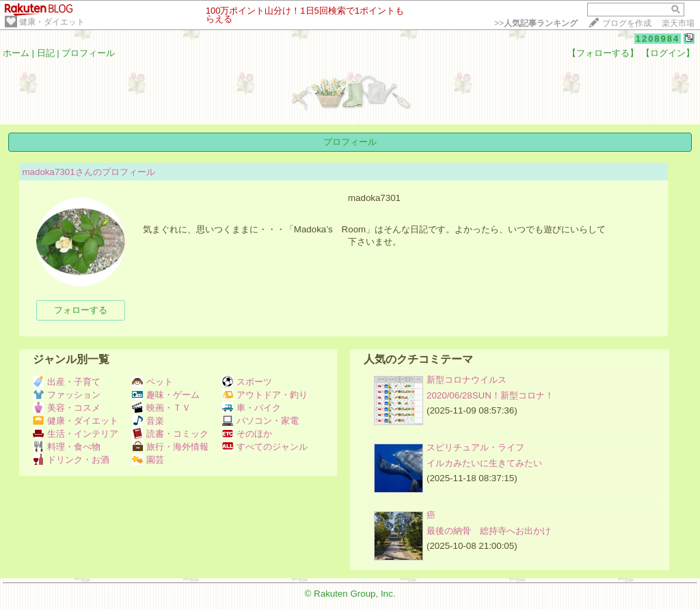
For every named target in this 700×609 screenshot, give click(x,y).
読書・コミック (170, 434)
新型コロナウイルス (467, 380)
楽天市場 (678, 23)
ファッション (67, 395)
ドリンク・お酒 (71, 460)
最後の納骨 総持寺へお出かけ (489, 531)
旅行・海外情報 (170, 447)
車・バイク (252, 408)
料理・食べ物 (67, 447)
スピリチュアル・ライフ (475, 447)
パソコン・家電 (260, 421)
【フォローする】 (603, 53)
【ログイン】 (668, 53)
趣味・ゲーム (166, 395)
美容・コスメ (67, 408)
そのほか (247, 434)
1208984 (658, 39)
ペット (152, 382)
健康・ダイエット (52, 22)
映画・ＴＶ (161, 408)
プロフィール (88, 53)
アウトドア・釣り (265, 395)
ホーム (16, 53)
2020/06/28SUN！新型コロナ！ (490, 395)
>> (536, 23)
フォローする (81, 310)
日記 (46, 53)
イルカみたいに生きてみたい (484, 463)
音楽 (148, 421)
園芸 (148, 460)
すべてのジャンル (265, 447)
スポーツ (247, 382)
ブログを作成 (627, 23)
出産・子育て (67, 382)
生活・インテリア (76, 434)
